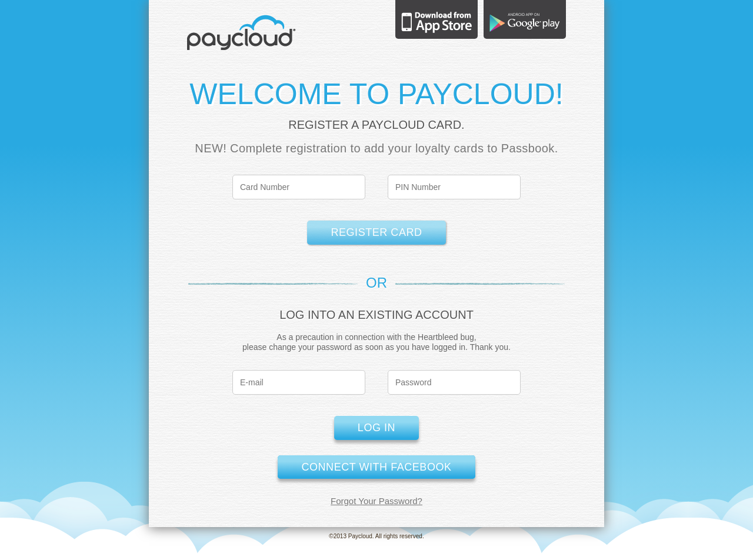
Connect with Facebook (376, 467)
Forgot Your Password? (376, 501)
